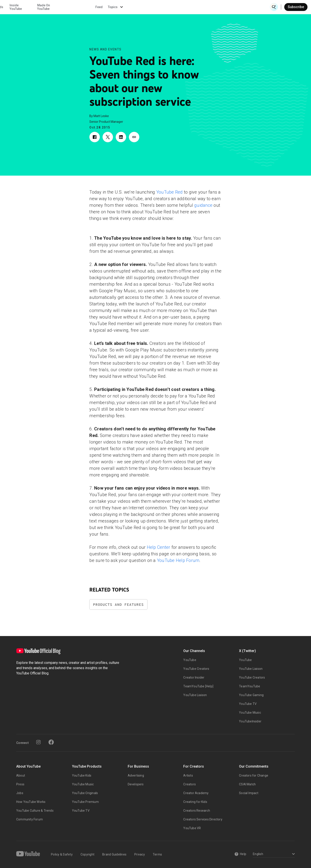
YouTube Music (250, 713)
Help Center (159, 547)
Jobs (20, 793)
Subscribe (296, 7)
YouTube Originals (85, 793)
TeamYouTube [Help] (198, 686)
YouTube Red (170, 192)
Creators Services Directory (203, 819)
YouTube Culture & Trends (35, 811)
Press (20, 784)
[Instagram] (38, 742)
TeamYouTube (250, 686)
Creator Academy (196, 793)
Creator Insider (194, 677)
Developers (136, 784)
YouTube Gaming (251, 695)
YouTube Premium (85, 802)
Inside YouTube (159, 7)
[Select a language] (273, 854)
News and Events (105, 49)
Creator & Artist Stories (100, 7)
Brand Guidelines (114, 854)
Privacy (140, 854)
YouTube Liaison (195, 695)
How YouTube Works (31, 802)
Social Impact (249, 793)
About (21, 775)
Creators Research (197, 811)
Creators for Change (254, 775)
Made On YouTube (187, 7)
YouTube (190, 660)
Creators (190, 784)
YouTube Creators (196, 669)
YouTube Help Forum (178, 560)
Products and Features (118, 605)
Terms (157, 854)
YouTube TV (248, 704)
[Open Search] (274, 7)
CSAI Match (247, 784)
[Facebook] (51, 742)
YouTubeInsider (250, 721)
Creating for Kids (195, 802)
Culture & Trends (134, 7)
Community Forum (30, 819)
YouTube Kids (82, 775)
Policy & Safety (62, 854)
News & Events (62, 7)
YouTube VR (192, 828)
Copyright (87, 854)
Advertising (136, 775)
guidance (203, 205)
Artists (188, 775)
